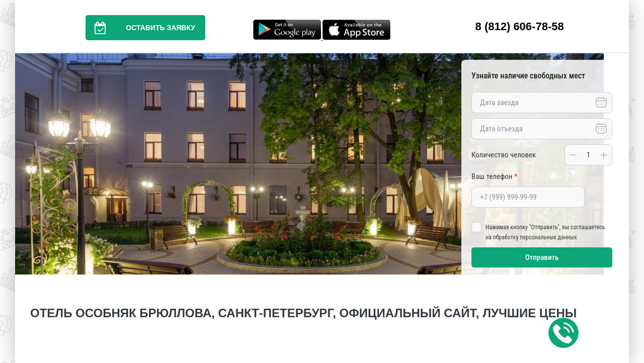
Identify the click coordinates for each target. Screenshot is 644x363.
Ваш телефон (494, 176)
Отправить (542, 257)
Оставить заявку (140, 28)
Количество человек (504, 155)
